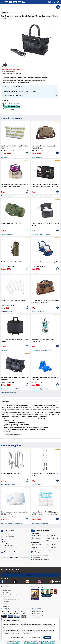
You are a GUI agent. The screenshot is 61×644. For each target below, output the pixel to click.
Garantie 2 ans (36, 557)
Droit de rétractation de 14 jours (40, 555)
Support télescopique (37, 485)
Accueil (12, 13)
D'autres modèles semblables (11, 73)
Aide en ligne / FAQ (9, 534)
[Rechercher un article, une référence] (30, 7)
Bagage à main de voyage (38, 312)
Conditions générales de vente (10, 595)
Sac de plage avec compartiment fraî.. (41, 350)
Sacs (34, 13)
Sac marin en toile (6, 273)
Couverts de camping (7, 312)
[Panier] (58, 2)
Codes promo (6, 602)
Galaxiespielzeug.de (38, 611)
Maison (23, 13)
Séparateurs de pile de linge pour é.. (11, 485)
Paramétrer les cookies (34, 637)
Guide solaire (6, 606)
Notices (5, 604)
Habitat (18, 13)
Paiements (8, 555)
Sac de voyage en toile (7, 234)
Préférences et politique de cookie (11, 599)
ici (30, 634)
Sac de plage (5, 157)
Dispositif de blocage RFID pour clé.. (41, 234)
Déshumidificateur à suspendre (40, 523)
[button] (30, 87)
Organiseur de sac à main (8, 196)
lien (4, 628)
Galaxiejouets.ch (37, 613)
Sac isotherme (35, 273)
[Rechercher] (58, 7)
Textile (29, 13)
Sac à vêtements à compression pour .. (11, 523)
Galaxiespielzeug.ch (38, 616)
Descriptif (6, 402)
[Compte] (54, 2)
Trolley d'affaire (5, 350)
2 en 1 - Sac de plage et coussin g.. (41, 389)
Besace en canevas (37, 157)
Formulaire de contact (9, 539)
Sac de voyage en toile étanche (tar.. (11, 389)
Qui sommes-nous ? (8, 590)
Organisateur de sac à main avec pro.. (41, 196)
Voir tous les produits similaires (8, 393)
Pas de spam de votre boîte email (41, 559)
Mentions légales (7, 597)
